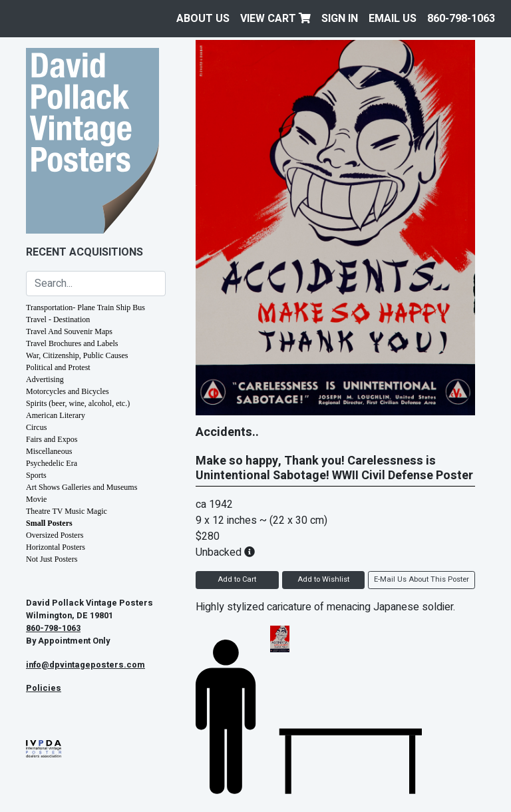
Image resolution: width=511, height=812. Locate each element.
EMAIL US (393, 19)
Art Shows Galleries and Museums (82, 487)
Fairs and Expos (52, 439)
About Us (203, 19)
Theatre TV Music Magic (67, 511)
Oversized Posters (55, 535)
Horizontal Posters (56, 547)
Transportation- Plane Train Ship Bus (85, 307)
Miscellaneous (49, 451)
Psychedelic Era (52, 463)
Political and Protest (58, 367)
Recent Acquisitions (85, 252)
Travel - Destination (58, 319)
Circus (36, 427)
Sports (36, 475)
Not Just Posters (52, 559)
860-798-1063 (461, 19)
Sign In (340, 19)
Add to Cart (237, 579)
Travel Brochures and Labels (72, 343)
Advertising (45, 379)
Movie (36, 499)
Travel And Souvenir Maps (69, 331)
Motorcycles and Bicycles (68, 391)
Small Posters (49, 523)
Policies (44, 688)
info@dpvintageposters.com (85, 665)
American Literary (56, 415)
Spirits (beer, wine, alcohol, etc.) (78, 403)
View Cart (275, 19)
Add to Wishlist (323, 579)
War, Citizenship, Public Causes (77, 355)
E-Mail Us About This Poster (422, 579)
